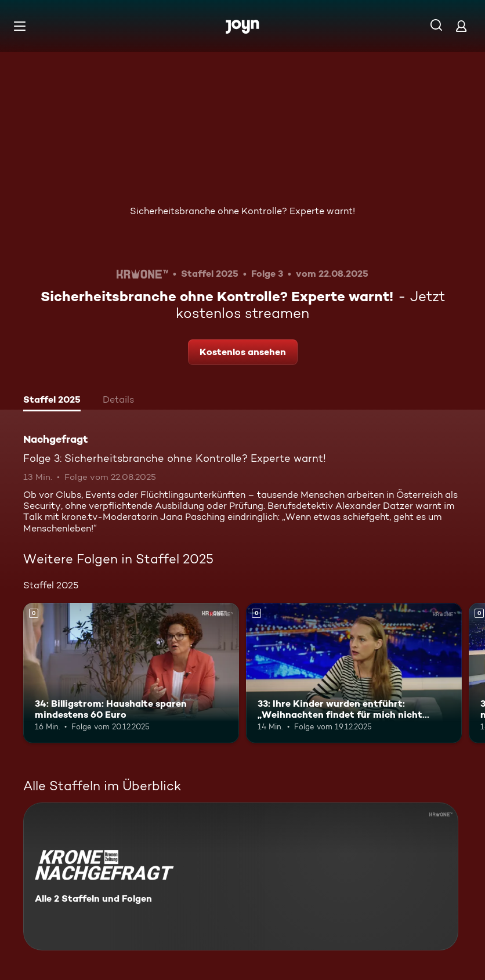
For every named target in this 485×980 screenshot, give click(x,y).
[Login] (461, 26)
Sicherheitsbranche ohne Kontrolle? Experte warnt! (242, 211)
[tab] (52, 401)
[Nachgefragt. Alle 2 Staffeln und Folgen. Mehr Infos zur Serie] (241, 876)
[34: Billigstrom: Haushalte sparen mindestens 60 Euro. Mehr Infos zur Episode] (131, 673)
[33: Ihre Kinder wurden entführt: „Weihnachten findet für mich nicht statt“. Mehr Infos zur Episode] (354, 673)
